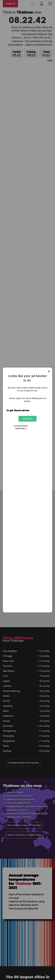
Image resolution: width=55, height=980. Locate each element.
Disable (27, 419)
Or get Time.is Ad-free (18, 410)
